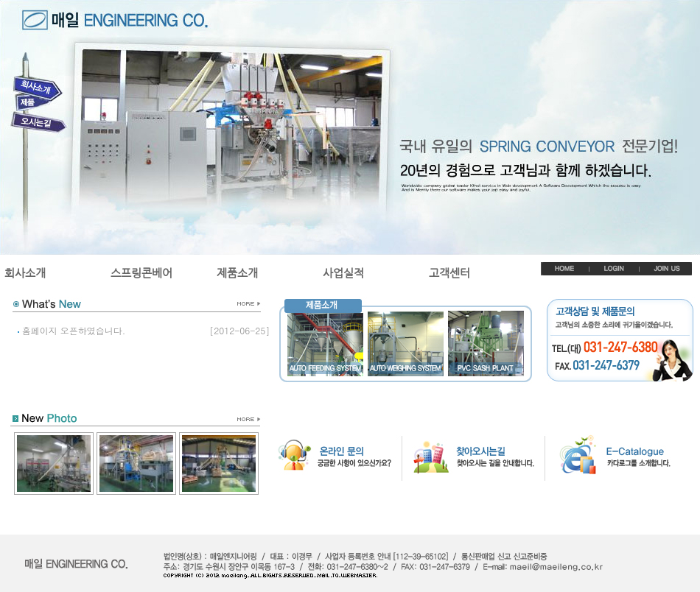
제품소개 (237, 273)
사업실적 (343, 273)
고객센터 (449, 273)
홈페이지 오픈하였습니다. (74, 330)
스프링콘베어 (141, 273)
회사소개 (25, 273)
